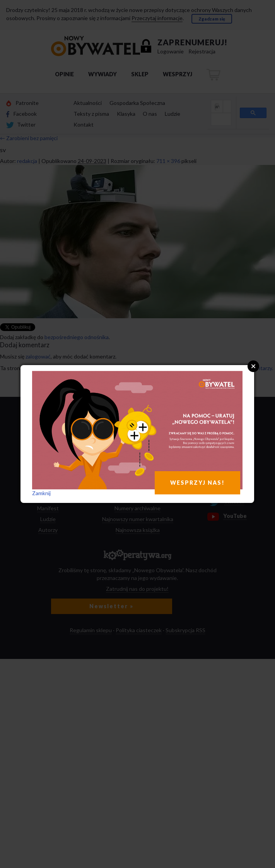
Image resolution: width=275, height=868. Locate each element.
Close (253, 366)
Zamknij (41, 493)
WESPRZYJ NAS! (197, 483)
